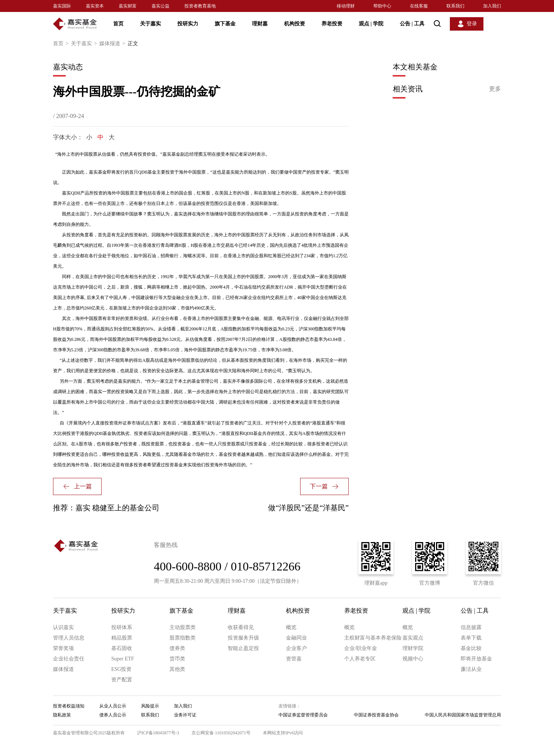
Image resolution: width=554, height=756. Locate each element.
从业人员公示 (113, 706)
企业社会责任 (69, 659)
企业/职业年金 (361, 648)
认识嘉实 (63, 627)
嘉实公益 (161, 6)
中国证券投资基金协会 (376, 715)
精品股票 (122, 638)
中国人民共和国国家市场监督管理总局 (463, 715)
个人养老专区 (360, 659)
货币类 (177, 659)
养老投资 (332, 24)
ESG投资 (121, 669)
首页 (118, 24)
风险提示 (150, 706)
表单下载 (471, 638)
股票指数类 (183, 638)
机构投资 (295, 24)
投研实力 (188, 24)
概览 (291, 627)
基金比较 (471, 648)
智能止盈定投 (243, 648)
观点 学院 (371, 24)
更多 (495, 89)
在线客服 (419, 6)
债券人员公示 (113, 715)
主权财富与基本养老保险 (373, 638)
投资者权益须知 (69, 706)
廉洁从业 (471, 669)
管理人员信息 (69, 638)
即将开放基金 (476, 659)
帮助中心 (382, 6)
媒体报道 (113, 44)
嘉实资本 (95, 6)
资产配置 (122, 680)
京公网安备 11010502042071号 (221, 733)
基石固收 (122, 648)
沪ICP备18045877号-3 (158, 733)
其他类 (177, 669)
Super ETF (123, 659)
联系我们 (455, 6)
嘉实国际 (62, 6)
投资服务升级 (243, 638)
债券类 (177, 648)
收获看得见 (241, 627)
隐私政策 (62, 715)
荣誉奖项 (63, 648)
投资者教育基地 (200, 6)
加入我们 (492, 6)
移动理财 (346, 6)
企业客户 (296, 648)
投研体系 (122, 627)
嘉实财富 (128, 6)
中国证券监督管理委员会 (303, 715)
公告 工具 (412, 24)
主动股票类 (183, 627)
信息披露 (471, 627)
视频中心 (413, 659)
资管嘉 (294, 659)
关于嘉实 (150, 24)
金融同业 (296, 638)
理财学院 (413, 648)
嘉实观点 (413, 638)
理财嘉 (260, 24)
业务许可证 (185, 715)
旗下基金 (225, 24)
